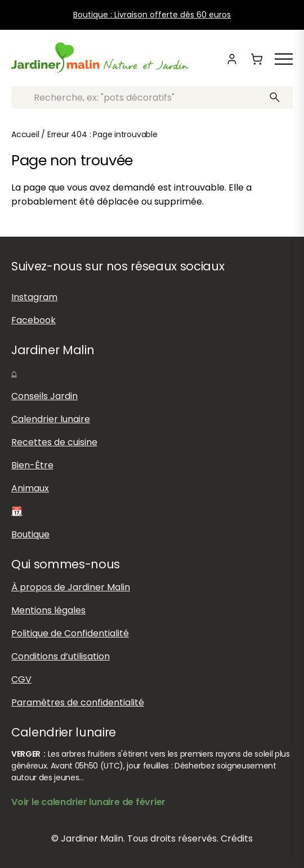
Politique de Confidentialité (70, 633)
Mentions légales (48, 610)
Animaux (30, 488)
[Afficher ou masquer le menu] (284, 59)
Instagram (34, 297)
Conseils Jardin (44, 396)
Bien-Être (32, 465)
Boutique (30, 534)
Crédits (237, 838)
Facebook (33, 320)
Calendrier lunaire (51, 419)
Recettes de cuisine (54, 442)
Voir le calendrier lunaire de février (88, 802)
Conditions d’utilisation (61, 656)
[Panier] (257, 59)
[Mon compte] (232, 59)
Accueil (25, 134)
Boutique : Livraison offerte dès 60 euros (152, 15)
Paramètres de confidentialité (78, 702)
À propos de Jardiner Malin (71, 587)
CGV (21, 679)
